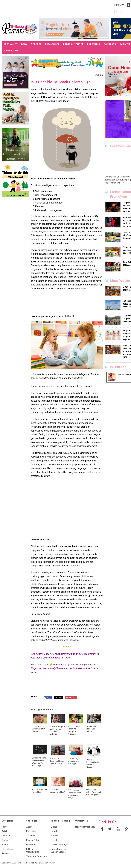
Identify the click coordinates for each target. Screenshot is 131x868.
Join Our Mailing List (60, 845)
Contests (6, 836)
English (99, 75)
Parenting (31, 831)
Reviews (6, 853)
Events (5, 845)
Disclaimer (31, 845)
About (29, 827)
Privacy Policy (33, 840)
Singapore (56, 827)
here (67, 658)
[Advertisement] (57, 9)
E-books (55, 836)
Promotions (7, 849)
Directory (6, 840)
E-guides (55, 840)
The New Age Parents (32, 863)
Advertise (31, 836)
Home (5, 827)
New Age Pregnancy (85, 827)
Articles (5, 831)
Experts (54, 831)
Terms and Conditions (37, 856)
